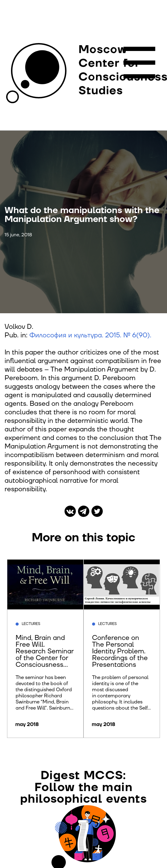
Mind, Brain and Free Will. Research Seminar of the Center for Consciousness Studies (45, 654)
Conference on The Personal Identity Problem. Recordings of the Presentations (120, 651)
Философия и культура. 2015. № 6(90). (90, 335)
